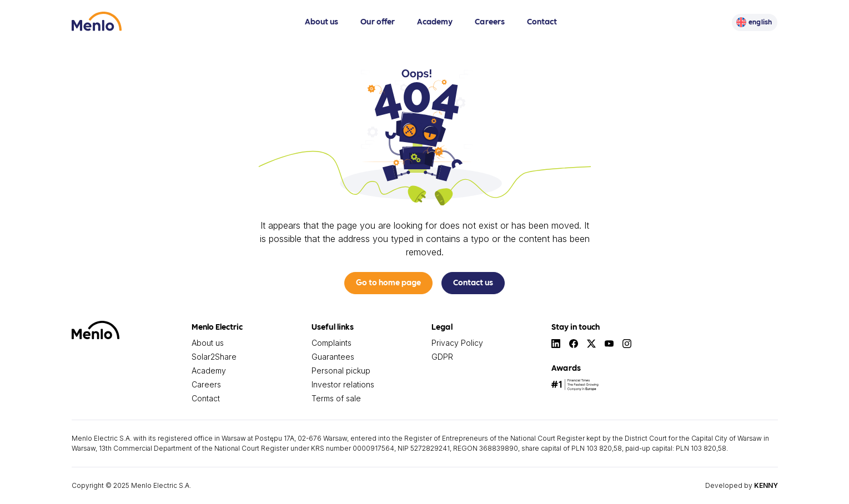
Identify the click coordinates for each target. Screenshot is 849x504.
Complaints (331, 343)
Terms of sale (336, 398)
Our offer (378, 21)
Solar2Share (214, 357)
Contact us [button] (473, 282)
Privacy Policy (457, 343)
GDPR (442, 357)
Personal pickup (341, 371)
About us (321, 21)
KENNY (766, 485)
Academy (435, 21)
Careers (490, 21)
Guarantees (333, 357)
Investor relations (343, 384)
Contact (542, 21)
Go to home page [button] (388, 282)
